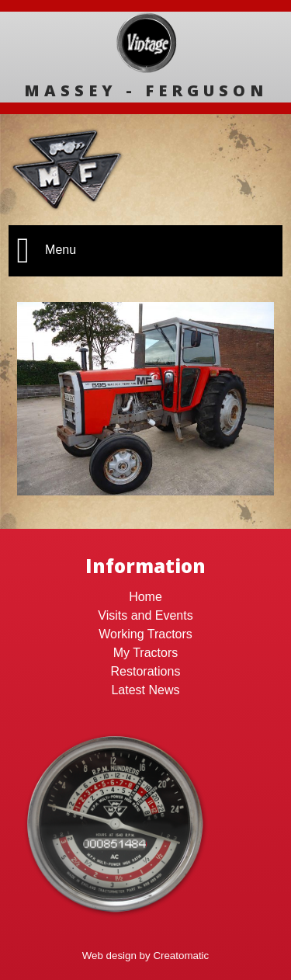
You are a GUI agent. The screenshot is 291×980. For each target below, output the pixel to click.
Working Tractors (145, 634)
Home (145, 597)
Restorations (146, 671)
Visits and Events (145, 615)
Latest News (145, 690)
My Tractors (146, 653)
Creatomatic (181, 956)
